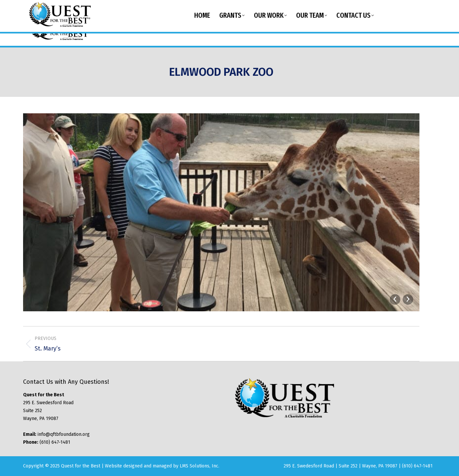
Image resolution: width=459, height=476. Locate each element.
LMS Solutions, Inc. (199, 466)
